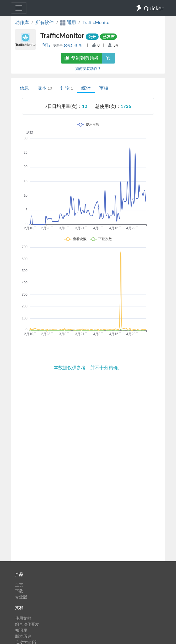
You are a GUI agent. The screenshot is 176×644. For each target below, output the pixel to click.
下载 (19, 591)
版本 (45, 88)
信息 (24, 88)
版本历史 (23, 636)
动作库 (22, 22)
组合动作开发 (27, 624)
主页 (19, 585)
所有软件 (45, 22)
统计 (86, 88)
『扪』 (47, 45)
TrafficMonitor (97, 22)
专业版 (21, 597)
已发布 (109, 36)
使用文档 (23, 618)
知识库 (21, 630)
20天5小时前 (73, 45)
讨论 (67, 88)
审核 (104, 88)
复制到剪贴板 (81, 58)
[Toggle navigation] (19, 8)
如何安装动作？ (88, 68)
